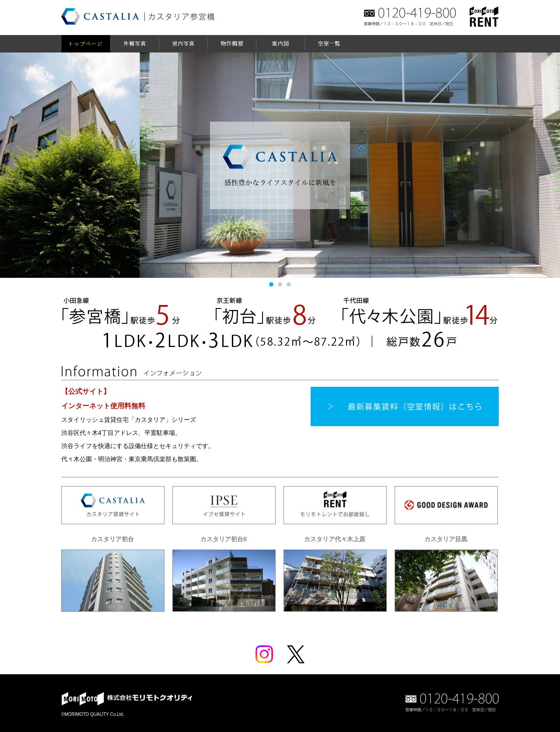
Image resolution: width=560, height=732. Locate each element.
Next (542, 165)
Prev (17, 165)
